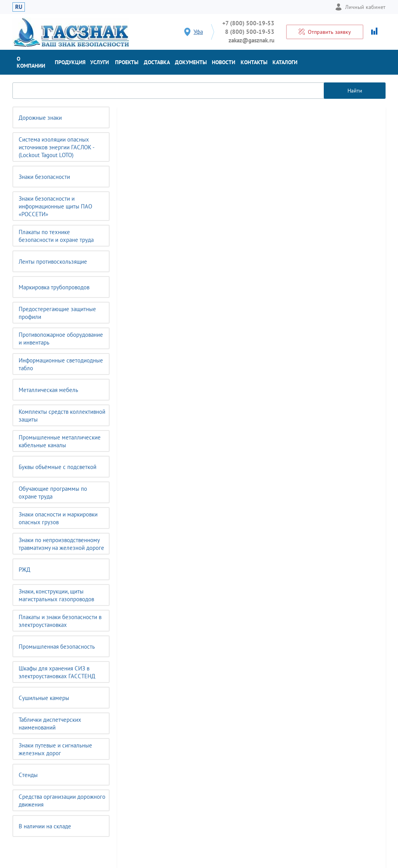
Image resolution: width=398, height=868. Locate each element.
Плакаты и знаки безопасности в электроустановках (60, 621)
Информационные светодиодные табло (61, 364)
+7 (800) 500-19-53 (248, 23)
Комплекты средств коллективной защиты (62, 416)
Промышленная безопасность (57, 647)
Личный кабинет (360, 7)
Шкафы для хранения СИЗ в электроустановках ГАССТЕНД (57, 672)
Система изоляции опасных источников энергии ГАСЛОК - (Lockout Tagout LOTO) (57, 147)
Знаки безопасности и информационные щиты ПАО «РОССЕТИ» (55, 206)
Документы (191, 62)
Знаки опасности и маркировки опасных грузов (58, 518)
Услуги (99, 62)
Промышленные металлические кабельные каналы (60, 441)
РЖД (24, 570)
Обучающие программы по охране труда (53, 493)
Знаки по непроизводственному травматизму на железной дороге (61, 544)
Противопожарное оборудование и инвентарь (61, 339)
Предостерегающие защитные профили (57, 313)
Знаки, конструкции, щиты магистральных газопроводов (56, 595)
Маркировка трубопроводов (54, 287)
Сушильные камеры (44, 698)
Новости (223, 62)
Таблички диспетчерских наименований (50, 724)
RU (19, 7)
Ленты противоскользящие (53, 262)
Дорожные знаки (40, 118)
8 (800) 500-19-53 (250, 32)
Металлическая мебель (48, 390)
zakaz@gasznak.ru (251, 40)
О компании (31, 62)
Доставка (157, 62)
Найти (355, 91)
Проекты (127, 62)
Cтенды (28, 775)
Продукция (70, 62)
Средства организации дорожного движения (62, 801)
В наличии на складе (45, 826)
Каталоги (285, 62)
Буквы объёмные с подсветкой (58, 467)
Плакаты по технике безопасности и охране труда (56, 236)
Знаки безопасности (44, 177)
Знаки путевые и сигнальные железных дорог (55, 749)
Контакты (254, 62)
